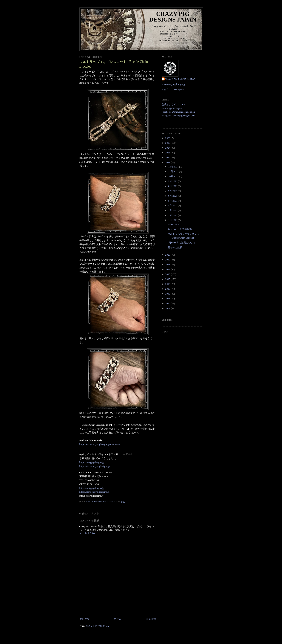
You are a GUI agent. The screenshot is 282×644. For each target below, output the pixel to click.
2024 (168, 148)
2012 (168, 294)
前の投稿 (151, 619)
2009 (168, 308)
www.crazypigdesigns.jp (174, 84)
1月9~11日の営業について (182, 243)
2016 (168, 274)
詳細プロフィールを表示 (173, 90)
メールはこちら (88, 533)
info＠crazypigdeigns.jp (174, 41)
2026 (168, 138)
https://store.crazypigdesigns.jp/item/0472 (100, 444)
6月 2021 (173, 196)
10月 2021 (174, 176)
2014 (168, 284)
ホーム (118, 619)
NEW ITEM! (174, 224)
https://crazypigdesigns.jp (92, 462)
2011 (168, 299)
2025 (168, 143)
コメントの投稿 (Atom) (98, 626)
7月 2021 (173, 191)
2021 (168, 162)
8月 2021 (173, 186)
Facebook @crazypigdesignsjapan (178, 112)
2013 (168, 289)
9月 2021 (173, 181)
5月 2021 (173, 201)
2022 (168, 157)
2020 (168, 255)
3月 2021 (173, 210)
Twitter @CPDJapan (172, 108)
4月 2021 (173, 206)
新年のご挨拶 (175, 247)
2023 (168, 153)
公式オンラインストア (174, 104)
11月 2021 (174, 171)
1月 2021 (173, 220)
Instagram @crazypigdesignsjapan (178, 116)
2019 (168, 260)
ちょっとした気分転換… (181, 229)
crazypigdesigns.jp (174, 39)
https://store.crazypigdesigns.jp (95, 466)
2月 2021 (173, 215)
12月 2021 (174, 167)
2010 (168, 303)
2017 (168, 269)
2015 (168, 279)
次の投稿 (84, 619)
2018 (168, 264)
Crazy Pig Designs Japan (173, 17)
